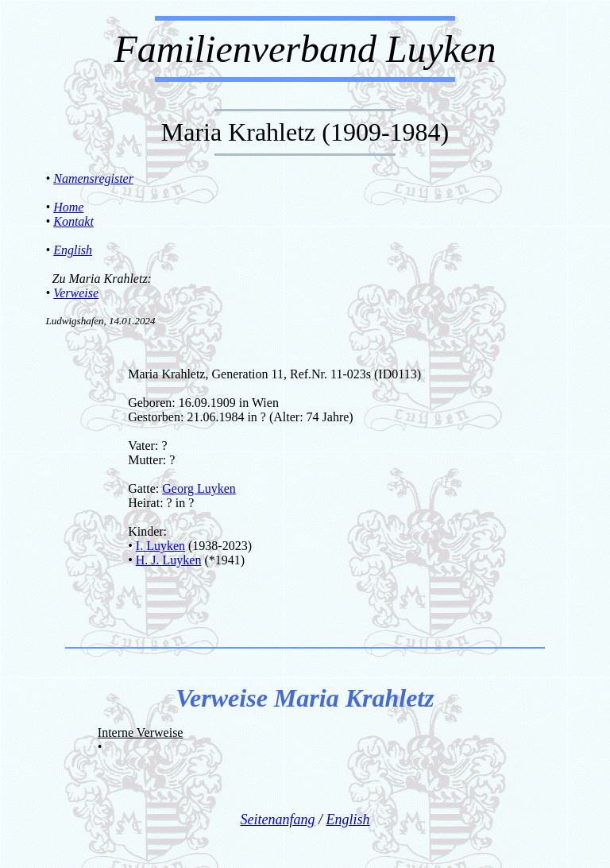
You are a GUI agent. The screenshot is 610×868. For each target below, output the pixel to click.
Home (68, 207)
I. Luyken (160, 546)
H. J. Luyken (169, 560)
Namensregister (93, 178)
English (73, 250)
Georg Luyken (199, 488)
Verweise (76, 293)
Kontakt (73, 221)
